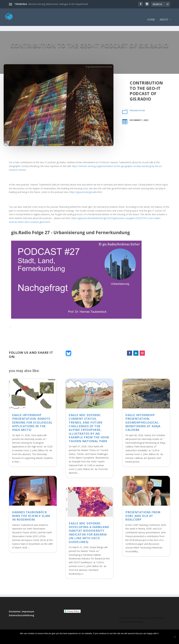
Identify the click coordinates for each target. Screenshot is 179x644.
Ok (77, 639)
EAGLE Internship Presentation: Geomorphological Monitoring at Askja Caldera (143, 413)
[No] (175, 637)
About (164, 15)
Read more (99, 639)
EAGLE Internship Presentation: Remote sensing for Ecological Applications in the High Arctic (32, 413)
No (86, 639)
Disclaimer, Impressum (22, 602)
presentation (137, 101)
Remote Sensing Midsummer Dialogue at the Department (58, 4)
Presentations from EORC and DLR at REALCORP (143, 506)
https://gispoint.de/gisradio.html (86, 182)
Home (151, 15)
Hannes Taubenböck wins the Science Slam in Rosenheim (31, 506)
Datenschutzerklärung (21, 605)
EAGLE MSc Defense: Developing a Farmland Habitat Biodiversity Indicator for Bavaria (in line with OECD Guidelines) (89, 523)
